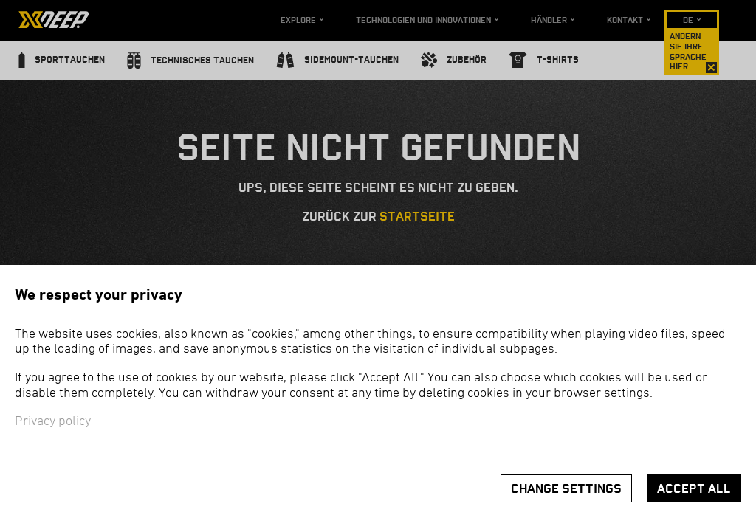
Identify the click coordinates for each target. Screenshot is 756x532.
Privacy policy (53, 422)
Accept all (694, 489)
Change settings (566, 489)
